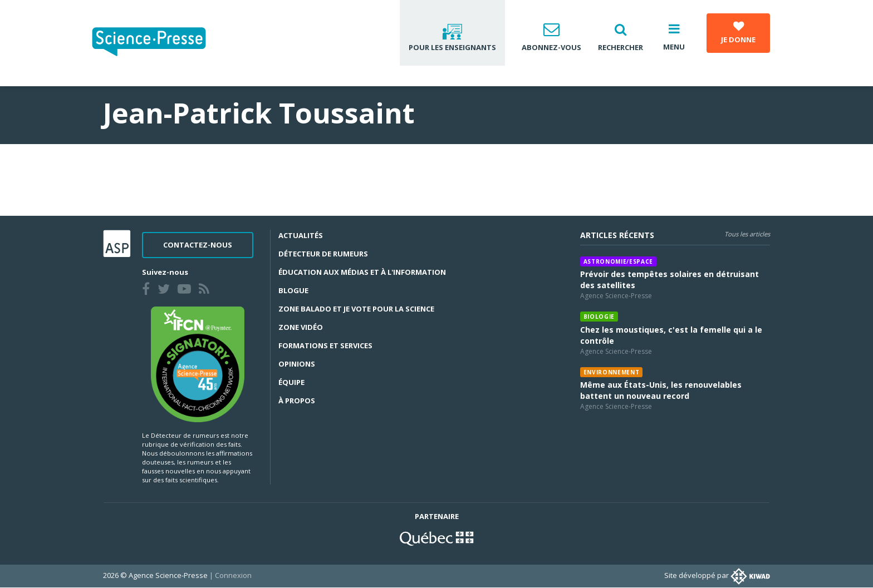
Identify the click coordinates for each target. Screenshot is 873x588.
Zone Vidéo (301, 327)
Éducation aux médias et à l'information (362, 272)
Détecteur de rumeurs (323, 254)
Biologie (599, 317)
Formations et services (325, 345)
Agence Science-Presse (616, 296)
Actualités (301, 235)
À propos (297, 401)
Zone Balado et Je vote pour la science (356, 309)
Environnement (612, 372)
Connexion (233, 575)
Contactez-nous (198, 245)
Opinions (297, 364)
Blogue (293, 290)
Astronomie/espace (618, 261)
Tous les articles (747, 234)
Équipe (291, 382)
